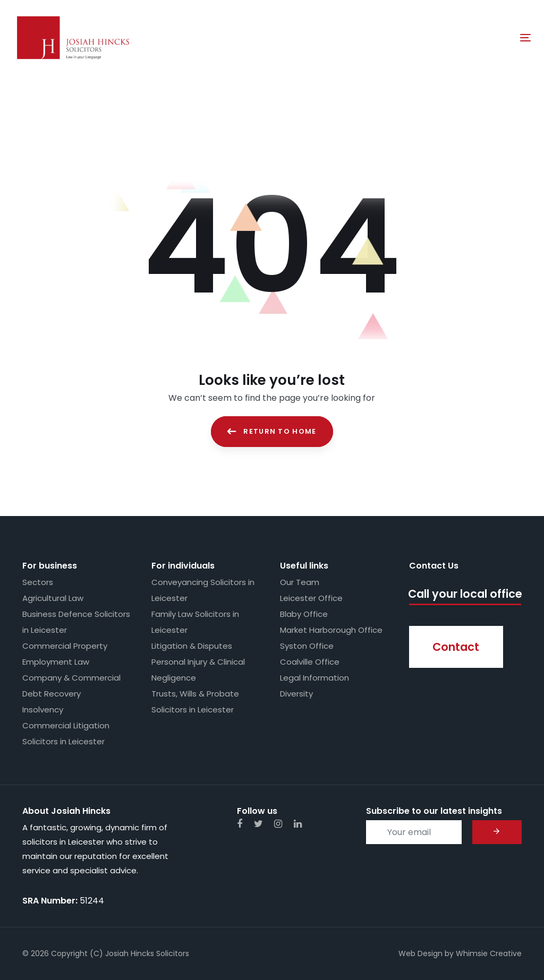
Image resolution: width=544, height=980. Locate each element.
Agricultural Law (53, 598)
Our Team (300, 582)
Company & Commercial (71, 678)
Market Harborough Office (331, 630)
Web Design (420, 953)
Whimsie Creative (489, 953)
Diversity (296, 694)
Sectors (38, 582)
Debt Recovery (52, 694)
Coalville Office (310, 662)
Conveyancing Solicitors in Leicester (203, 590)
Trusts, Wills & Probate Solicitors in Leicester (195, 702)
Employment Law (56, 662)
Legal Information (314, 678)
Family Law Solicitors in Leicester (195, 622)
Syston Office (307, 646)
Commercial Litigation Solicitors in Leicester (66, 733)
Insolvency (43, 710)
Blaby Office (304, 614)
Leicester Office (311, 598)
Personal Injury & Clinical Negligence (198, 670)
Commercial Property (65, 646)
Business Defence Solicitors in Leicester (76, 622)
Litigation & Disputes (192, 646)
